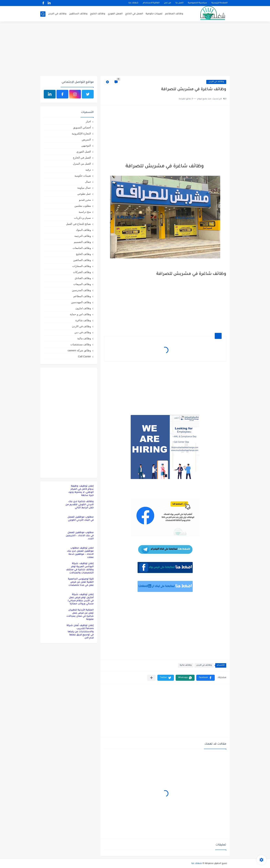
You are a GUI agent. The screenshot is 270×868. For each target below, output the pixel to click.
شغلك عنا (133, 3)
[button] (206, 678)
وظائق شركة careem (79, 350)
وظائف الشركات (82, 272)
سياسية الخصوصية (197, 3)
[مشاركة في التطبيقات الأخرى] (151, 678)
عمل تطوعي (84, 194)
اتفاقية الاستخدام (151, 3)
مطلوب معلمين (83, 206)
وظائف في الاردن (57, 14)
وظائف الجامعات (82, 248)
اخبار (88, 121)
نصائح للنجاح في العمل (78, 224)
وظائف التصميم (82, 242)
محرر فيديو (85, 200)
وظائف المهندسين (81, 302)
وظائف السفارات (82, 266)
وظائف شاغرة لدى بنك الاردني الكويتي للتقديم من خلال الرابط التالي (80, 505)
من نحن (167, 3)
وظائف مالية (186, 665)
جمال (88, 182)
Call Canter (84, 356)
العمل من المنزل (82, 164)
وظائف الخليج (98, 14)
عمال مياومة (84, 188)
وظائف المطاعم (174, 14)
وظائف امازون (83, 308)
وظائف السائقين (78, 14)
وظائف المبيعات (82, 284)
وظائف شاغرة (83, 320)
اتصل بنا (179, 3)
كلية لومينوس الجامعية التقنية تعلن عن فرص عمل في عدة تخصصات (81, 582)
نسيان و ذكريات (82, 218)
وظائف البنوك (83, 230)
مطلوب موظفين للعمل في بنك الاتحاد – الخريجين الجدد (80, 536)
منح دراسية (85, 212)
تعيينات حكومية (154, 14)
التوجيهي (86, 146)
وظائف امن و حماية (80, 314)
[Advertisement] (135, 49)
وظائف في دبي (83, 332)
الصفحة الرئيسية (219, 3)
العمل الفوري (115, 14)
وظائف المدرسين (81, 290)
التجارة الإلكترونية (81, 133)
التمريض (86, 140)
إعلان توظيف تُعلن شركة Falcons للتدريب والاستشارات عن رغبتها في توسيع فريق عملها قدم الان (80, 632)
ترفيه (88, 170)
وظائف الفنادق (83, 278)
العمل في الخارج (134, 14)
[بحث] (43, 14)
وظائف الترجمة (83, 236)
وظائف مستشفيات (81, 344)
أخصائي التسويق (82, 127)
